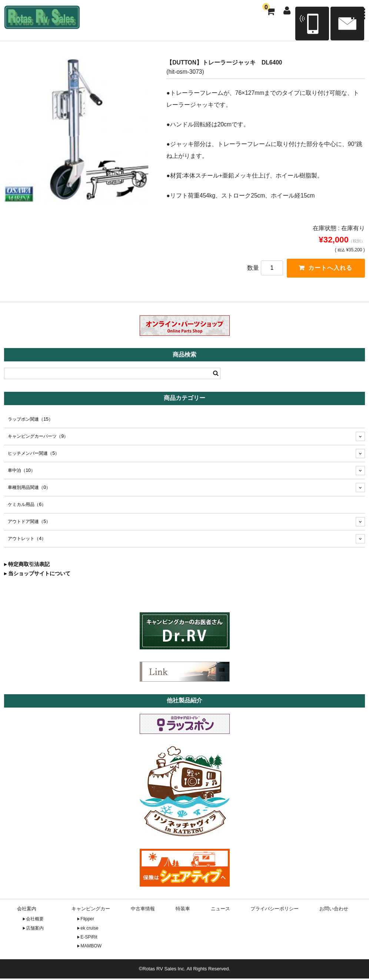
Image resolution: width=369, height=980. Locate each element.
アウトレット (27, 540)
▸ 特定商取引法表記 (27, 566)
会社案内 (27, 910)
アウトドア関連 (29, 523)
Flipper (87, 920)
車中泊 (21, 472)
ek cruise (89, 929)
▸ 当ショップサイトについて (37, 575)
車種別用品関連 (29, 489)
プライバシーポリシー (275, 910)
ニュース (220, 910)
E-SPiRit (89, 938)
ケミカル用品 (27, 506)
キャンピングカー (91, 910)
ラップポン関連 (30, 421)
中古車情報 (143, 910)
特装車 (183, 910)
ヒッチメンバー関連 (34, 455)
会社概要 (35, 920)
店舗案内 (35, 929)
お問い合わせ (334, 910)
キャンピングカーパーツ (38, 438)
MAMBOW (91, 947)
